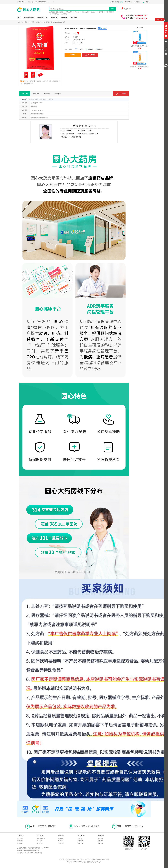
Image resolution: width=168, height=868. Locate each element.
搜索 (112, 9)
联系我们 (20, 841)
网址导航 (137, 2)
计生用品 (31, 22)
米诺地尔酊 (85, 12)
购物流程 (61, 838)
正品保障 (100, 838)
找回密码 (39, 841)
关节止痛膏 (69, 12)
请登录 (117, 2)
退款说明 (80, 843)
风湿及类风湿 (42, 17)
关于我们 (20, 838)
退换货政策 (81, 838)
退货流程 (80, 841)
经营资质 (20, 843)
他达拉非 (94, 12)
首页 (19, 17)
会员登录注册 (41, 838)
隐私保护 (100, 841)
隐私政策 (100, 843)
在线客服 (160, 20)
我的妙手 (128, 2)
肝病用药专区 (29, 17)
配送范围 (61, 841)
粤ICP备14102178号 (103, 860)
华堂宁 (77, 12)
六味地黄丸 (55, 14)
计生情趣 (25, 22)
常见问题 (39, 843)
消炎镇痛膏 (60, 12)
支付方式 (61, 843)
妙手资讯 (64, 17)
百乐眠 (101, 12)
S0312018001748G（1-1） (43, 2)
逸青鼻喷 (64, 14)
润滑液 (38, 22)
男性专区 (54, 17)
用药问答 (74, 17)
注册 (122, 2)
